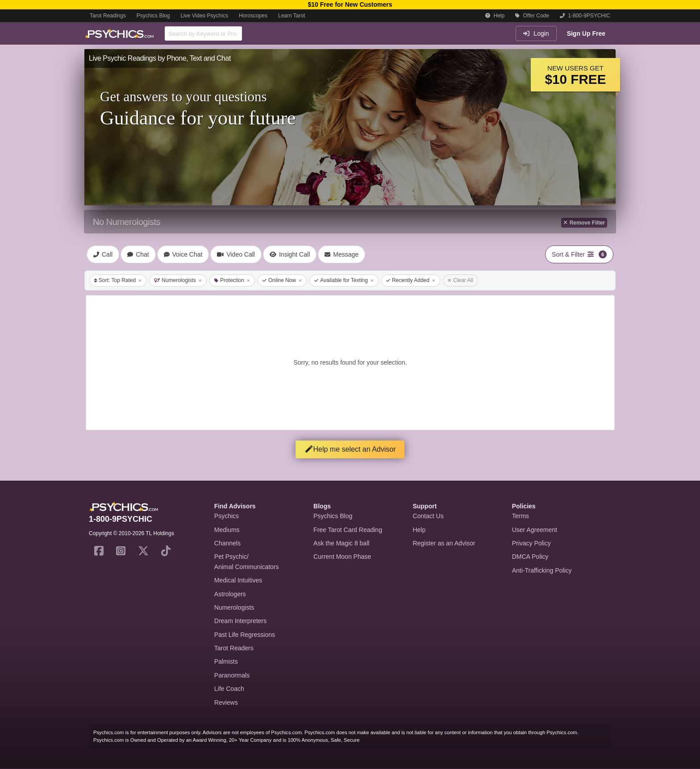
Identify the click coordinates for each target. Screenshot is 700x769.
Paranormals (232, 675)
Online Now (282, 280)
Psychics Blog (153, 16)
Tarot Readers (234, 648)
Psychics (227, 516)
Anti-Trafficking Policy (542, 570)
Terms (521, 516)
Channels (227, 543)
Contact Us (428, 516)
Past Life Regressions (245, 635)
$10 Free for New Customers (350, 4)
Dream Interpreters (240, 621)
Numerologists (178, 280)
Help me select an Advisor (350, 449)
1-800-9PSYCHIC (585, 16)
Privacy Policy (531, 543)
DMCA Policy (530, 557)
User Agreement (535, 530)
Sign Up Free (586, 33)
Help (495, 16)
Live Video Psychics (204, 16)
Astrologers (230, 594)
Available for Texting (344, 280)
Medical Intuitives (238, 580)
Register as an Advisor (444, 543)
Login (536, 33)
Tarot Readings (108, 16)
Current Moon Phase (342, 557)
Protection (232, 280)
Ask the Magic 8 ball (341, 543)
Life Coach (229, 689)
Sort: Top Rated (118, 280)
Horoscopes (253, 16)
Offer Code (532, 16)
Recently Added (411, 280)
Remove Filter (584, 223)
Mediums (227, 530)
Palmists (226, 661)
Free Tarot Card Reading (348, 530)
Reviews (226, 702)
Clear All (460, 280)
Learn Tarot (292, 16)
